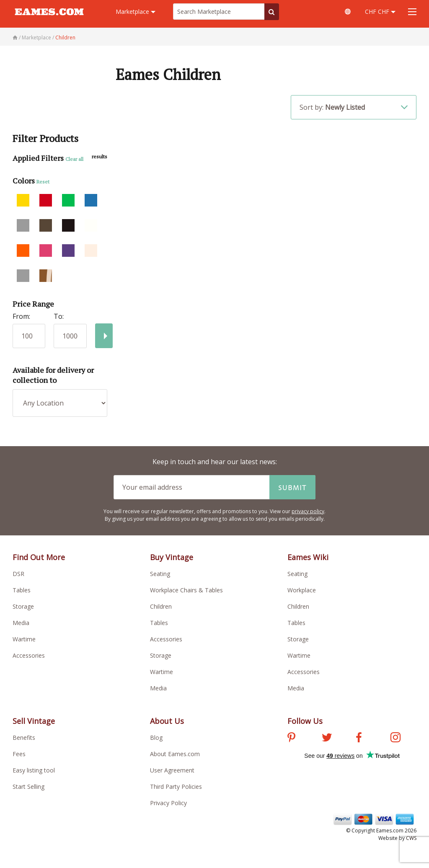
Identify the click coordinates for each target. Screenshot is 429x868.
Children (161, 606)
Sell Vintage (34, 721)
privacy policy (308, 511)
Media (21, 623)
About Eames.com (175, 754)
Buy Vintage (172, 557)
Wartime (24, 639)
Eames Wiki (308, 557)
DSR (18, 574)
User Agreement (172, 770)
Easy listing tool (34, 770)
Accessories (29, 655)
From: (21, 316)
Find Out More (39, 557)
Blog (156, 738)
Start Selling (28, 787)
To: (59, 316)
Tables (22, 590)
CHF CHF (380, 12)
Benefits (24, 738)
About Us (167, 721)
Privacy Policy (168, 803)
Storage (23, 606)
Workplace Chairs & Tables (186, 590)
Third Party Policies (176, 787)
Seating (160, 574)
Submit (292, 487)
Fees (19, 754)
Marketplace (136, 12)
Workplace (302, 590)
